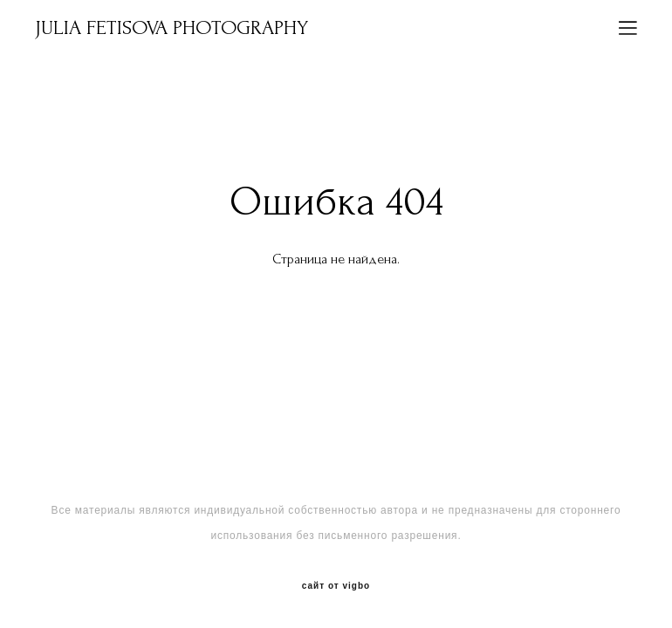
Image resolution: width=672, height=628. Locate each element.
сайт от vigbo (336, 586)
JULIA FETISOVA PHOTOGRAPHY (171, 28)
